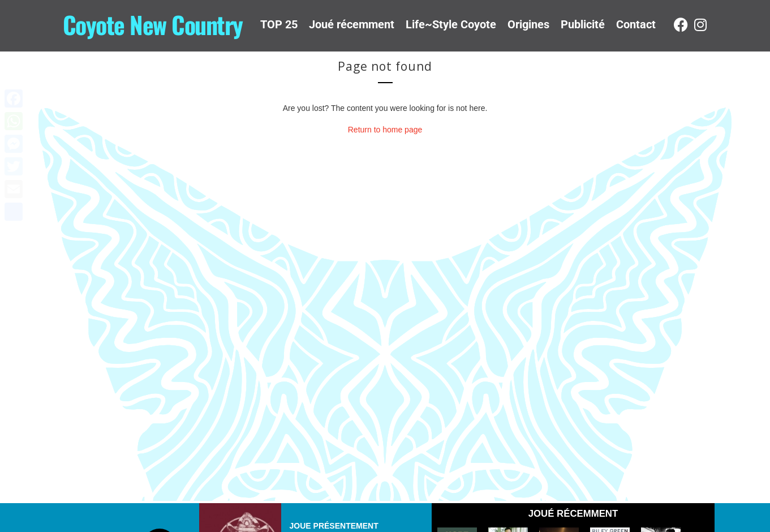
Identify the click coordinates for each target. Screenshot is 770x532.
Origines (528, 24)
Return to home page (385, 130)
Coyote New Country (153, 24)
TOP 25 (279, 24)
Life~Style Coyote (451, 24)
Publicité (583, 24)
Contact (636, 24)
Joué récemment (352, 24)
